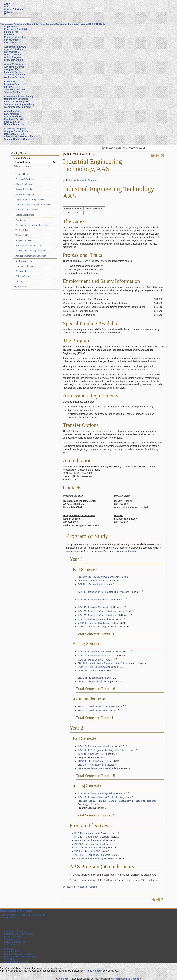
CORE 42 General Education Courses (33, 205)
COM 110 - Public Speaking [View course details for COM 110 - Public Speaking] (92, 671)
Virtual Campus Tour (15, 942)
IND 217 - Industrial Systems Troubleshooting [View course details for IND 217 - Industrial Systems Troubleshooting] (101, 797)
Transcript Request (15, 75)
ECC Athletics (12, 114)
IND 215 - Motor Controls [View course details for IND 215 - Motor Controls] (91, 660)
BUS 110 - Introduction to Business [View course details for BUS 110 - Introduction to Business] (92, 833)
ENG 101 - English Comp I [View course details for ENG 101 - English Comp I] (91, 678)
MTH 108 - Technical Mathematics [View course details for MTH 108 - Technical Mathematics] (95, 623)
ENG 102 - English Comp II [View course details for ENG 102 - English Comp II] (92, 761)
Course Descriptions (25, 215)
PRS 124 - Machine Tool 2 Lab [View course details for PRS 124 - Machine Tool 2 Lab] (90, 840)
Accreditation (11, 111)
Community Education (16, 99)
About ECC (87, 24)
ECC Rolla (99, 24)
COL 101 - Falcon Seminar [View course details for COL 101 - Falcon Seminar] (91, 584)
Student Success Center (17, 139)
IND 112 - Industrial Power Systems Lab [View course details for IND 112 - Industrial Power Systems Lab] (98, 656)
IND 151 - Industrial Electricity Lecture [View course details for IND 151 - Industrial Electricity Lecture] (97, 600)
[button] (5, 14)
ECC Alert (9, 959)
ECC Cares (10, 944)
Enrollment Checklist (16, 29)
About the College (24, 184)
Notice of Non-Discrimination (20, 957)
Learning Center (13, 84)
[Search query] (15, 20)
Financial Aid (11, 32)
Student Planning (14, 60)
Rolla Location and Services (29, 246)
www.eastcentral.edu (125, 551)
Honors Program (13, 55)
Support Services (23, 240)
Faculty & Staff (12, 122)
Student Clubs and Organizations (31, 251)
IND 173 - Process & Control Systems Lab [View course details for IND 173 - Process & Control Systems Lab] (99, 615)
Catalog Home (22, 174)
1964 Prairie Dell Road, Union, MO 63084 (23, 915)
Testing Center (12, 92)
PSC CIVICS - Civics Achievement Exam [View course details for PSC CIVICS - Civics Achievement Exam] (99, 577)
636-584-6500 (8, 918)
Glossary (20, 281)
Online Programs (13, 57)
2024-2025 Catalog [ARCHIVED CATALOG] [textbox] (124, 148)
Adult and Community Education (31, 256)
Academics (20, 24)
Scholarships (11, 40)
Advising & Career (14, 67)
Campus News (12, 939)
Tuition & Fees (22, 230)
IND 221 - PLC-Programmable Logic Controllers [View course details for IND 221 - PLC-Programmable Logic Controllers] (102, 750)
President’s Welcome (25, 179)
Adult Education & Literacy (19, 96)
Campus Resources (57, 24)
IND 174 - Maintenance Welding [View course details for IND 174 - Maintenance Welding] (91, 848)
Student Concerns (24, 261)
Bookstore (10, 82)
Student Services (36, 24)
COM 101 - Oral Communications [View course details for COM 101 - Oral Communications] (95, 667)
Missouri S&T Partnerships (19, 136)
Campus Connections (16, 131)
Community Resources (26, 266)
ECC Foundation (13, 116)
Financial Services (14, 72)
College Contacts (23, 276)
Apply (7, 4)
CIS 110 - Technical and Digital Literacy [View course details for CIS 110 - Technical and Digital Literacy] (94, 858)
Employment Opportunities (19, 934)
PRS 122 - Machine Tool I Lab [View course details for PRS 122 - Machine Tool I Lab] (93, 710)
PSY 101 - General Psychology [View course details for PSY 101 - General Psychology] (114, 801)
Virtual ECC (10, 42)
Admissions (6, 24)
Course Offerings (13, 9)
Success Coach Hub (15, 89)
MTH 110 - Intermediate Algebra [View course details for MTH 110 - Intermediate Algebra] (94, 627)
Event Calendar (12, 937)
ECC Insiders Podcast (16, 962)
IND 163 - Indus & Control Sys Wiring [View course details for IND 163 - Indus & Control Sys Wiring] (97, 793)
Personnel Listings (24, 271)
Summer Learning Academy (19, 104)
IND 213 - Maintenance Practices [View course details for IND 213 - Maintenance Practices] (95, 619)
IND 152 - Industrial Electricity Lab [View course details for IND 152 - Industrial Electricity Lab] (95, 607)
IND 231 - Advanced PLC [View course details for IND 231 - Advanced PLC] (91, 754)
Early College (11, 52)
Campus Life (11, 69)
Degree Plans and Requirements (30, 200)
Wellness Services (14, 77)
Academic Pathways (15, 47)
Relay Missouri (94, 971)
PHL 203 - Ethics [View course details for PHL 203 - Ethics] (87, 801)
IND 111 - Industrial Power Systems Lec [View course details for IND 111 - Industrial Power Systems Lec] (98, 651)
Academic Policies (24, 189)
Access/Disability (14, 64)
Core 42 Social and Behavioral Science (99, 768)
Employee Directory (15, 119)
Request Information (15, 37)
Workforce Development (17, 107)
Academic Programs (15, 129)
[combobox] (135, 148)
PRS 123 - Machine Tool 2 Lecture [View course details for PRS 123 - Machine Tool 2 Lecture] (92, 837)
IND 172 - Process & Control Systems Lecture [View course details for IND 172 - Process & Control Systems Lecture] (101, 611)
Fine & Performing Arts (17, 102)
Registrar (9, 35)
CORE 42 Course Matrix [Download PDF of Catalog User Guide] (27, 210)
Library (8, 87)
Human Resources (14, 124)
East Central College (16, 911)
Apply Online (11, 27)
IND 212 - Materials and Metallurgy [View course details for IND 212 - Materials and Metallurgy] (95, 746)
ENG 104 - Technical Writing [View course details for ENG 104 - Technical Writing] (92, 765)
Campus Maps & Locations (19, 954)
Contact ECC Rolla (14, 134)
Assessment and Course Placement (32, 225)
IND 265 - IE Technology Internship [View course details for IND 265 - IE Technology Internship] (92, 855)
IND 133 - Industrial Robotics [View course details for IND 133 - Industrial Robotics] (89, 844)
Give (7, 7)
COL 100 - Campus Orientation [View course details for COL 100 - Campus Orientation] (94, 581)
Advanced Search (23, 166)
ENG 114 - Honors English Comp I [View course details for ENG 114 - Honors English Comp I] (95, 681)
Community (74, 24)
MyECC (8, 12)
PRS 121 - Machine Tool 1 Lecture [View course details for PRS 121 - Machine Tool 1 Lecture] (95, 706)
